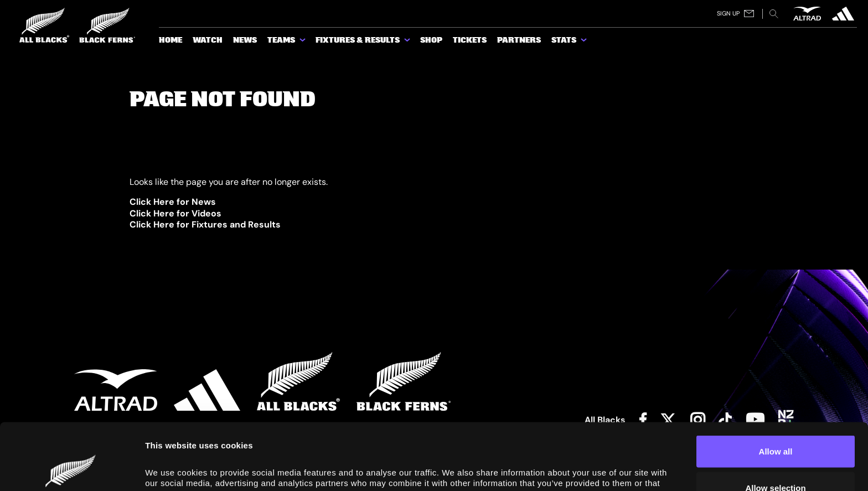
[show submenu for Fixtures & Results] (408, 42)
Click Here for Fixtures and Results (205, 224)
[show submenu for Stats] (585, 42)
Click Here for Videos (175, 213)
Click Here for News (173, 202)
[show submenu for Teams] (303, 42)
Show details (626, 466)
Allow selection (775, 425)
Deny (776, 461)
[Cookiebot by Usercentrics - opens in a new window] (72, 469)
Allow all (776, 389)
